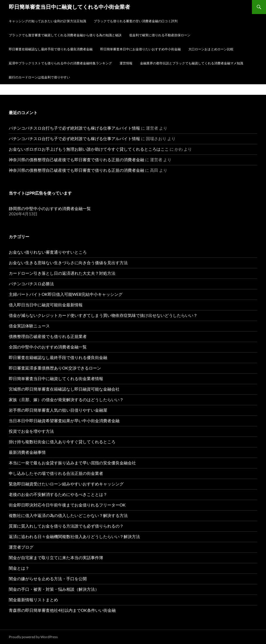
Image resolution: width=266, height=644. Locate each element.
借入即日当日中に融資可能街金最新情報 (46, 305)
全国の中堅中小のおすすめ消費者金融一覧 (48, 347)
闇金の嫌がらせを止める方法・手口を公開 (48, 579)
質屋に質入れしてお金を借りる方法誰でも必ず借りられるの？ (66, 526)
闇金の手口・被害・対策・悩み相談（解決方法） (54, 589)
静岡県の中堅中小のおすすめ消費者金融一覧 (50, 208)
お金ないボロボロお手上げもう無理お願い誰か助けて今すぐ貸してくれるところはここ (89, 149)
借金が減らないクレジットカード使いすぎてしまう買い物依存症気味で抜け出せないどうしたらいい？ (103, 315)
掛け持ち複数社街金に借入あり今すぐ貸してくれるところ (62, 442)
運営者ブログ (21, 547)
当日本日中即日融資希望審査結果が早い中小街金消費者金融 (64, 421)
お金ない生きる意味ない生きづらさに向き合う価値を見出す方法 (68, 263)
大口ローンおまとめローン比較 (211, 49)
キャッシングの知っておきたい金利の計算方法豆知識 (47, 21)
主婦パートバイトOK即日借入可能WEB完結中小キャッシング (66, 294)
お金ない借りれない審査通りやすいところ (48, 252)
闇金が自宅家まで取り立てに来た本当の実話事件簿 (56, 558)
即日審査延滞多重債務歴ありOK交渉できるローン (55, 368)
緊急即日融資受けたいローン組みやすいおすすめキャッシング (66, 484)
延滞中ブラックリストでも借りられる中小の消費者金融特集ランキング (60, 63)
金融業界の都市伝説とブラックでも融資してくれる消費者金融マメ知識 (192, 63)
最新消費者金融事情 (27, 452)
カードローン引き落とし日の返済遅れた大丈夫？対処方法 (62, 273)
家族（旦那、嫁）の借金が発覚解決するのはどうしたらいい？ (66, 400)
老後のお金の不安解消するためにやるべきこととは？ (58, 494)
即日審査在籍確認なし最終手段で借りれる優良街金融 (58, 357)
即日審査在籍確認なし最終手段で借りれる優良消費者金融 (51, 49)
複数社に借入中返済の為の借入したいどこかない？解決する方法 (68, 515)
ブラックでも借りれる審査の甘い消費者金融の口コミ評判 (136, 21)
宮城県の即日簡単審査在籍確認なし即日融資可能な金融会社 (64, 389)
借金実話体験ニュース (29, 326)
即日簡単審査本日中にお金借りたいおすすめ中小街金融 (140, 49)
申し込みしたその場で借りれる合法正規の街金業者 (56, 473)
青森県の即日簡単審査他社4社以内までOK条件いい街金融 (62, 610)
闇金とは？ (19, 568)
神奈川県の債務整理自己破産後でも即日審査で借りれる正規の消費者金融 (76, 160)
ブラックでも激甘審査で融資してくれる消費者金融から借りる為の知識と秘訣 (65, 35)
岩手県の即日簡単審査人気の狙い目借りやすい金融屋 (58, 410)
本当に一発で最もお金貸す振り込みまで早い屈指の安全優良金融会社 (72, 463)
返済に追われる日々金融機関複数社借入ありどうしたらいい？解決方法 (74, 536)
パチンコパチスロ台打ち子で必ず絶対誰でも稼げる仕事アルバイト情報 (74, 128)
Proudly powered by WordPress (33, 637)
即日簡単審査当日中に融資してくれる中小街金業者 (69, 7)
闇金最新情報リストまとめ (33, 600)
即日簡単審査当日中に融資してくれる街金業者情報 (56, 378)
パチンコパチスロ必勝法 (31, 284)
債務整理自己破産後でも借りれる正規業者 (48, 336)
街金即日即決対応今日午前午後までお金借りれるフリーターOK (67, 505)
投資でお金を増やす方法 (31, 431)
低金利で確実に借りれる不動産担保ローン (160, 35)
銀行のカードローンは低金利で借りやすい (39, 77)
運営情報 (126, 63)
